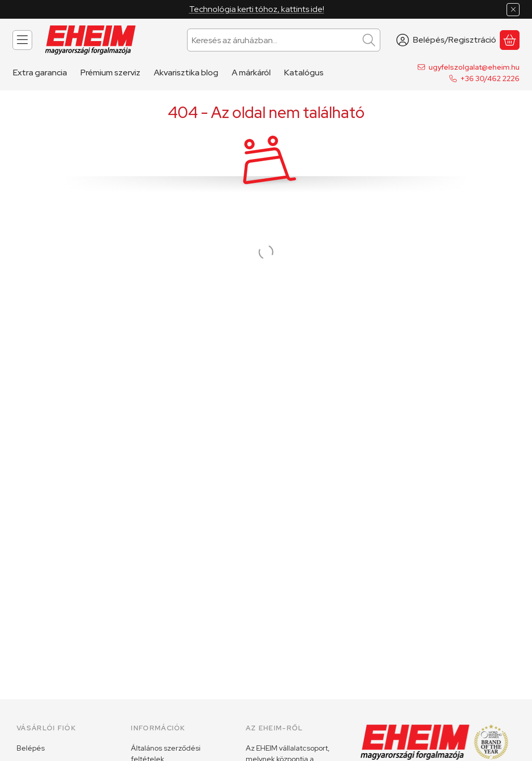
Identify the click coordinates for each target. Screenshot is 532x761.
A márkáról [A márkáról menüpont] (251, 73)
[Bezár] (513, 10)
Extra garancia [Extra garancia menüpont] (40, 73)
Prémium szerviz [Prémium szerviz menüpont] (110, 73)
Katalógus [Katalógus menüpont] (304, 73)
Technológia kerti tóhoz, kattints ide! (257, 9)
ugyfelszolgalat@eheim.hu (474, 67)
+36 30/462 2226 (490, 78)
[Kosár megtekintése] (510, 40)
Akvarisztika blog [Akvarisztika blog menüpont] (186, 73)
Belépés (31, 748)
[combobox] (284, 40)
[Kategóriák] (22, 40)
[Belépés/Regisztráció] (446, 40)
